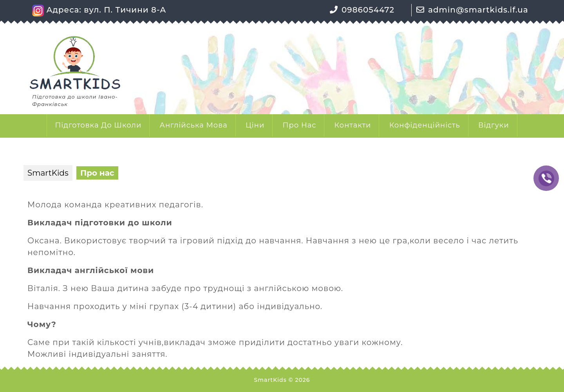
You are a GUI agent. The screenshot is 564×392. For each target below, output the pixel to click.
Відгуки (494, 125)
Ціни (255, 125)
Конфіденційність (425, 125)
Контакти (353, 125)
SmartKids (48, 173)
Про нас (300, 125)
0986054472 (368, 10)
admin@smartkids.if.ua (478, 10)
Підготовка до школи (98, 125)
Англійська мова (194, 125)
